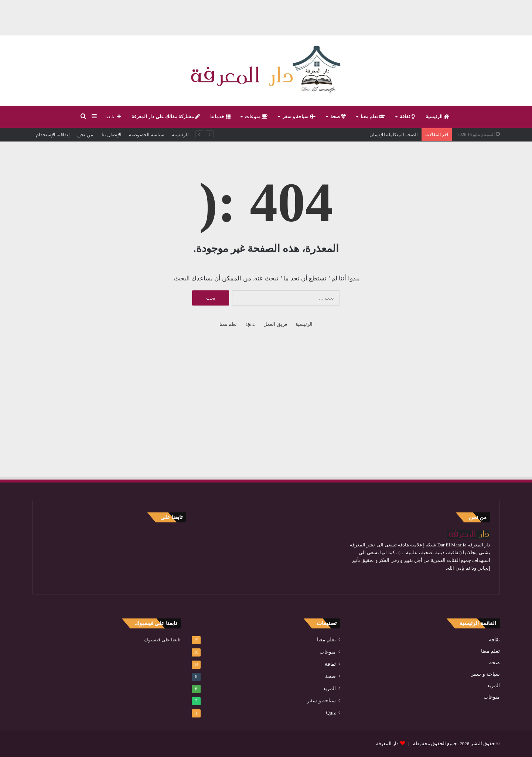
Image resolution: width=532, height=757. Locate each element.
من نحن (85, 135)
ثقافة (407, 117)
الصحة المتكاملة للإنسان (394, 135)
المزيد (493, 686)
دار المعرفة (387, 744)
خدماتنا (220, 117)
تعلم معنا (373, 117)
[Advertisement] (266, 17)
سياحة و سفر (299, 117)
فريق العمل (275, 324)
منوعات (256, 117)
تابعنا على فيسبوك (163, 640)
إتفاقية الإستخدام (53, 135)
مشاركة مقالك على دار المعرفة (166, 117)
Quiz (250, 324)
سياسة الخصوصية (147, 135)
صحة (338, 117)
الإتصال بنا (111, 135)
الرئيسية (437, 117)
